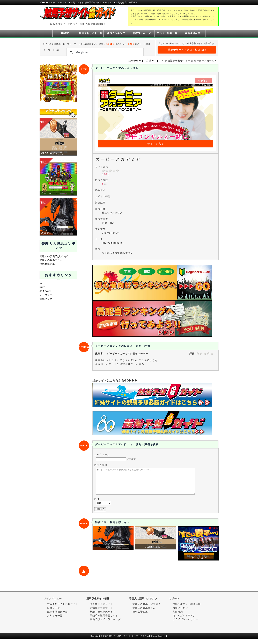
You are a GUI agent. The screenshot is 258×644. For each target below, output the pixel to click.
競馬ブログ (46, 299)
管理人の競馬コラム (51, 260)
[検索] (105, 53)
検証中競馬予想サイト (103, 617)
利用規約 (178, 617)
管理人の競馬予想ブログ (54, 256)
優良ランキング (116, 33)
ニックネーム (102, 454)
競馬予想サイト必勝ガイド (63, 609)
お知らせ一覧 (55, 621)
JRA (42, 283)
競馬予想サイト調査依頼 (187, 609)
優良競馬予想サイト (101, 609)
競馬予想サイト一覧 (91, 33)
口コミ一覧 (54, 613)
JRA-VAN (45, 291)
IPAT (42, 287)
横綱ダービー (49, 233)
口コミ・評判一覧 (167, 33)
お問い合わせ (180, 613)
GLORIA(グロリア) (52, 153)
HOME (65, 33)
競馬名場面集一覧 (57, 617)
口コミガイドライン (184, 621)
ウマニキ (46, 193)
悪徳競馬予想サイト (101, 613)
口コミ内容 (101, 465)
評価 (97, 504)
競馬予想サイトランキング (105, 624)
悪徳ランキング (142, 33)
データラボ (46, 295)
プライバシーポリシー (185, 624)
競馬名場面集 (193, 33)
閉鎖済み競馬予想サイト (104, 621)
